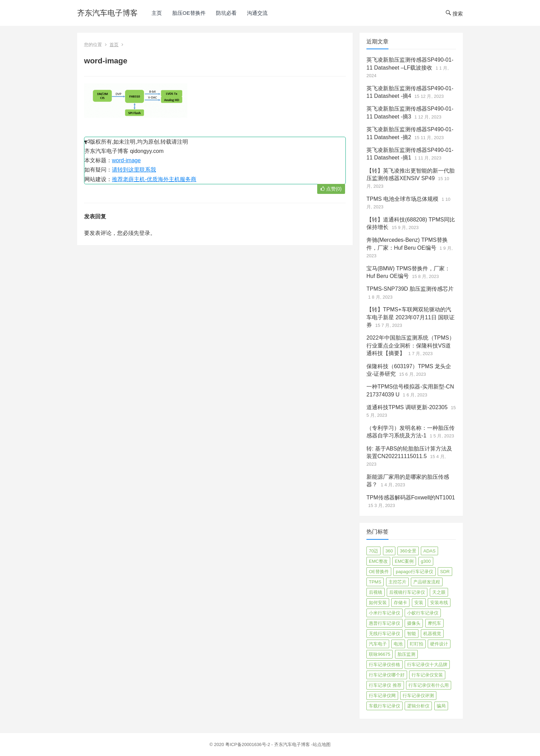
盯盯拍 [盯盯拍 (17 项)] (417, 644)
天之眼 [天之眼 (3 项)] (439, 592)
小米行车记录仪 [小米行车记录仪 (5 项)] (385, 613)
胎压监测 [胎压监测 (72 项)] (406, 654)
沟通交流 (257, 13)
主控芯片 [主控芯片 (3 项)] (397, 582)
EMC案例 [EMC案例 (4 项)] (404, 561)
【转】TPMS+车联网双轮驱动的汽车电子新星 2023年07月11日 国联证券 (411, 317)
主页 (157, 13)
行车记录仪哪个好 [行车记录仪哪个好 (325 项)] (387, 675)
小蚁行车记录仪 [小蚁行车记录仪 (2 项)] (423, 613)
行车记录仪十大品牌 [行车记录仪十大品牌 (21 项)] (427, 665)
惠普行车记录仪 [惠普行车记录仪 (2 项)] (385, 623)
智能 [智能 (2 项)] (412, 634)
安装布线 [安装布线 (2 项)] (439, 603)
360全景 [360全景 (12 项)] (408, 551)
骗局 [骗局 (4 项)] (441, 706)
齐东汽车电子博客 (107, 13)
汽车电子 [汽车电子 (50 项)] (378, 644)
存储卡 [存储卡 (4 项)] (400, 603)
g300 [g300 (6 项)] (426, 561)
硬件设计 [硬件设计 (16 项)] (439, 644)
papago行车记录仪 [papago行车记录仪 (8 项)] (414, 572)
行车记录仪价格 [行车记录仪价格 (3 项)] (385, 665)
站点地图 (322, 744)
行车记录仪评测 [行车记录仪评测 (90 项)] (418, 696)
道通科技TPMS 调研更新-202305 (407, 407)
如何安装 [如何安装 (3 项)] (378, 603)
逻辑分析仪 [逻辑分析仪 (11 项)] (418, 706)
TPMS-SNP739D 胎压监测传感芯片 (410, 289)
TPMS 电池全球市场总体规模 (402, 199)
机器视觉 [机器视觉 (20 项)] (432, 634)
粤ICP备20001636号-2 (248, 744)
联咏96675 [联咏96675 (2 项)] (380, 654)
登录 (145, 233)
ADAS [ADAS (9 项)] (429, 551)
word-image (126, 160)
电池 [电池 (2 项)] (398, 644)
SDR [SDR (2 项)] (445, 572)
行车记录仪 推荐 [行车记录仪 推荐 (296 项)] (385, 685)
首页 (114, 45)
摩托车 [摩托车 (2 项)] (434, 623)
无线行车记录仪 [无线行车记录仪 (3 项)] (385, 634)
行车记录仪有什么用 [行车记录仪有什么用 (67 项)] (429, 685)
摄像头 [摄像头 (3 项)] (414, 623)
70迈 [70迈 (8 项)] (373, 551)
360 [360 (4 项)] (389, 551)
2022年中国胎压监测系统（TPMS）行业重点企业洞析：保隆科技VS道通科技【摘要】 (411, 345)
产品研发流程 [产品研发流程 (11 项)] (427, 582)
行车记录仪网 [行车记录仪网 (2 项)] (382, 696)
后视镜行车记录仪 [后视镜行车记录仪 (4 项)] (407, 592)
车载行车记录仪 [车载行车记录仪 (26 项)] (385, 706)
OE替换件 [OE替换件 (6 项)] (379, 572)
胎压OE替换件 (189, 13)
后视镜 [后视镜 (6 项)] (376, 592)
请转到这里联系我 (134, 170)
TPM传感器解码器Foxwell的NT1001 (411, 498)
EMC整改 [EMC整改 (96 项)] (378, 561)
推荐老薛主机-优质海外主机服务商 (154, 179)
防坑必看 (226, 13)
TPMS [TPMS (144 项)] (375, 582)
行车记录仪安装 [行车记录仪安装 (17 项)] (427, 675)
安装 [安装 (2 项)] (419, 603)
